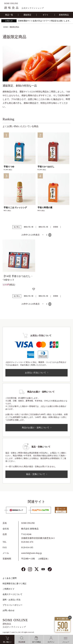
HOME (6, 27)
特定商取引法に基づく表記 (14, 584)
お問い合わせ (9, 610)
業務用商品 (64, 15)
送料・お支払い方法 (12, 600)
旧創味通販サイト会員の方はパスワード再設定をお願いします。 (45, 21)
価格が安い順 (29, 227)
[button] (43, 235)
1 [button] (47, 235)
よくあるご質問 (10, 578)
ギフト (46, 15)
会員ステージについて (12, 594)
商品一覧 (9, 15)
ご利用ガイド (9, 589)
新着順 (56, 227)
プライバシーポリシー (12, 605)
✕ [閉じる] (70, 617)
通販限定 (27, 15)
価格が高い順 (43, 227)
